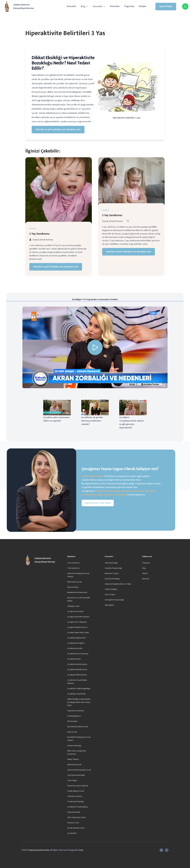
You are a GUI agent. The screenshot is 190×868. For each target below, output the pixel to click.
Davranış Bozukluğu (112, 579)
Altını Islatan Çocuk (74, 582)
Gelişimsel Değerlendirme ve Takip (118, 584)
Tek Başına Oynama (75, 796)
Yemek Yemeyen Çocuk (76, 828)
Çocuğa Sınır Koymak (75, 611)
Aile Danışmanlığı (111, 563)
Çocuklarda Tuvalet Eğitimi (78, 807)
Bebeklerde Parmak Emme (77, 592)
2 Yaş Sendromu (73, 563)
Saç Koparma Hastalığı (76, 775)
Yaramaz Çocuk (73, 823)
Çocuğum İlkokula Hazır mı (77, 627)
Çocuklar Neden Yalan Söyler (78, 633)
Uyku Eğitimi (109, 605)
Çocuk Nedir (72, 833)
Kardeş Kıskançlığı (74, 746)
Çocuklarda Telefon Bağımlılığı (79, 688)
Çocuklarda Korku (74, 659)
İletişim (142, 6)
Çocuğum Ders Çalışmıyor (77, 622)
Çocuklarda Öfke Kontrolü (77, 675)
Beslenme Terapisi (112, 573)
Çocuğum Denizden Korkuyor (78, 617)
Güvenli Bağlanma (74, 716)
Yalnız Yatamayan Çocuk (76, 817)
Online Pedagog (111, 589)
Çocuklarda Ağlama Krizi (77, 638)
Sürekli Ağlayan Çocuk (76, 791)
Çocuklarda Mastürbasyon (77, 664)
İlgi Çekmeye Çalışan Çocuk (78, 727)
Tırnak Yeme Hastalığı (75, 802)
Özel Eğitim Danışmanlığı (114, 600)
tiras (81, 850)
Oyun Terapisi (110, 594)
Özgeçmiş (129, 6)
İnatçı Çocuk (72, 732)
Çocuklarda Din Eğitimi (76, 643)
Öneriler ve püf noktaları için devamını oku (58, 130)
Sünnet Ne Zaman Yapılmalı (78, 786)
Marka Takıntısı (73, 759)
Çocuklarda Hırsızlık (75, 648)
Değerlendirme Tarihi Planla (98, 503)
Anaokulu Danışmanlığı (113, 568)
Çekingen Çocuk (73, 606)
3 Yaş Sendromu (73, 568)
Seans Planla (166, 6)
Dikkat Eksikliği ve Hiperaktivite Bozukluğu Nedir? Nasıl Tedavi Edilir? (79, 702)
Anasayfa (71, 6)
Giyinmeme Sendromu (76, 711)
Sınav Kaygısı (72, 780)
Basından (115, 6)
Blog (85, 6)
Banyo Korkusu (73, 587)
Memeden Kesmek (74, 765)
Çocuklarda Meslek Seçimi (77, 669)
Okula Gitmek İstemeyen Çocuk (79, 770)
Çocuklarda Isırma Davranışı (78, 654)
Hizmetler (99, 6)
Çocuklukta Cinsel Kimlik (76, 694)
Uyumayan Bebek (74, 812)
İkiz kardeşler (72, 721)
